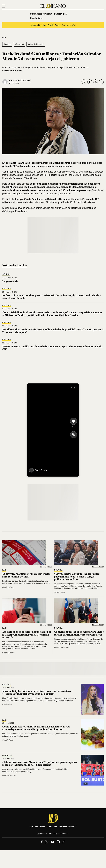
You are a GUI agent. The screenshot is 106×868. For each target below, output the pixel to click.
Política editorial (68, 827)
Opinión (6, 274)
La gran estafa (10, 281)
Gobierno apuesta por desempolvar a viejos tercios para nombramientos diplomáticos (79, 633)
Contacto (52, 827)
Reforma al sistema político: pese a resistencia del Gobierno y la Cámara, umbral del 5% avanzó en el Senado (52, 297)
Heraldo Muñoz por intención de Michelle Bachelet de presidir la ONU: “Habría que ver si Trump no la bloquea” (53, 331)
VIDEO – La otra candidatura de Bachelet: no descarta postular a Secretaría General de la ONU (52, 348)
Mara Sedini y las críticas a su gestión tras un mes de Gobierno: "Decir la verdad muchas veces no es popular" (38, 692)
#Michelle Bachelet (36, 44)
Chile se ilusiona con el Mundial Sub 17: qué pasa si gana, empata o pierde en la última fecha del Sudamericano (40, 763)
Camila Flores (54, 25)
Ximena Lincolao (38, 25)
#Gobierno (19, 44)
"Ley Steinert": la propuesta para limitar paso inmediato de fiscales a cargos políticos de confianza (77, 576)
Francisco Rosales (61, 648)
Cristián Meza (59, 592)
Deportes (7, 756)
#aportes (7, 44)
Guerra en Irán (69, 25)
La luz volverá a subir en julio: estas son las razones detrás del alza (26, 575)
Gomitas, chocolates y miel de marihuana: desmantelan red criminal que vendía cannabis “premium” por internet (36, 728)
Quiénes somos (38, 827)
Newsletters (36, 18)
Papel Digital (61, 14)
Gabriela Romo (8, 587)
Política (6, 288)
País (4, 38)
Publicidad (42, 834)
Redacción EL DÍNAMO (20, 80)
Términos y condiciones (58, 834)
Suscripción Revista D (41, 14)
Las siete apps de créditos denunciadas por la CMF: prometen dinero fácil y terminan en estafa (27, 634)
